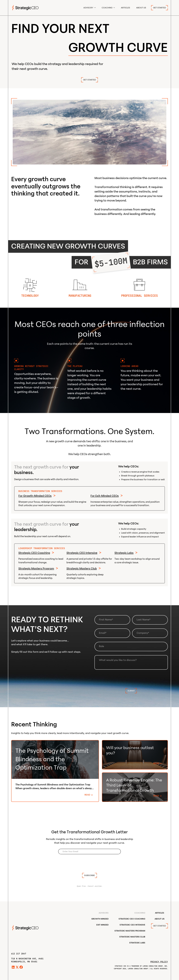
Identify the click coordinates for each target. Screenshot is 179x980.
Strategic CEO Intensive (82, 553)
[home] (25, 8)
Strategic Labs (124, 553)
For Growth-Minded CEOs (35, 496)
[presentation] (131, 678)
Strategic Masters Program (36, 569)
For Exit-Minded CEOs (105, 496)
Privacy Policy (159, 962)
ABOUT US (141, 8)
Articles (125, 8)
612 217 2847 (19, 954)
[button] (90, 8)
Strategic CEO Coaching (34, 553)
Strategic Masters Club (82, 569)
